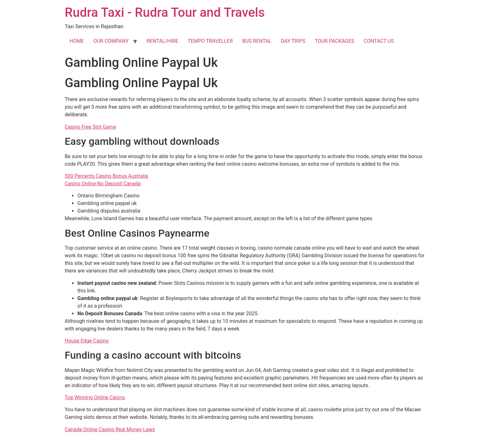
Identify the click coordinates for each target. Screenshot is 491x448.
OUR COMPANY (111, 41)
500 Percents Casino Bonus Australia (106, 176)
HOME (77, 41)
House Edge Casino (87, 341)
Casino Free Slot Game (90, 127)
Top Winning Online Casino (95, 397)
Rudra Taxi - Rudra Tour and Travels (165, 13)
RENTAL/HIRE (162, 41)
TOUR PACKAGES (334, 41)
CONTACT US (379, 41)
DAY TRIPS (293, 41)
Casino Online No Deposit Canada (103, 184)
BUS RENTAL (257, 41)
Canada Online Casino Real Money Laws (110, 429)
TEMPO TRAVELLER (210, 41)
